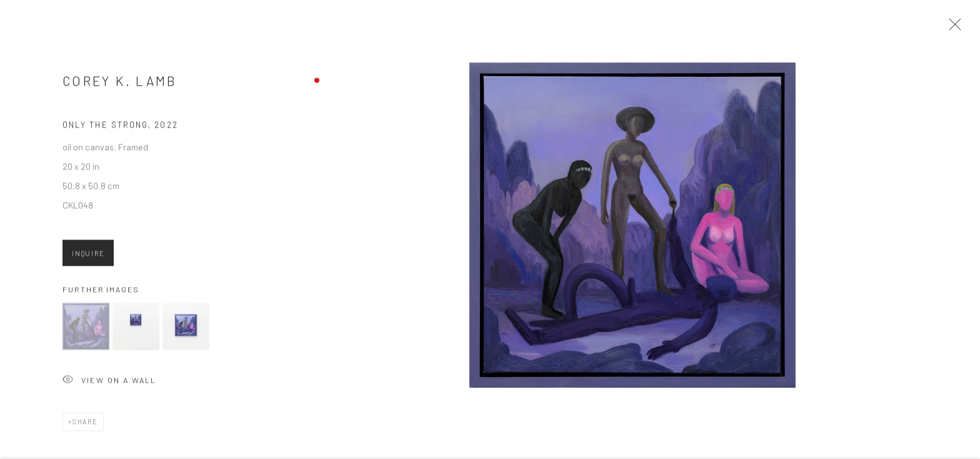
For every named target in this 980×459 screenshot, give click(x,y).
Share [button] (85, 424)
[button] (86, 329)
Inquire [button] (88, 256)
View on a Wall (109, 384)
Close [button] (952, 28)
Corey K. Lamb (120, 83)
